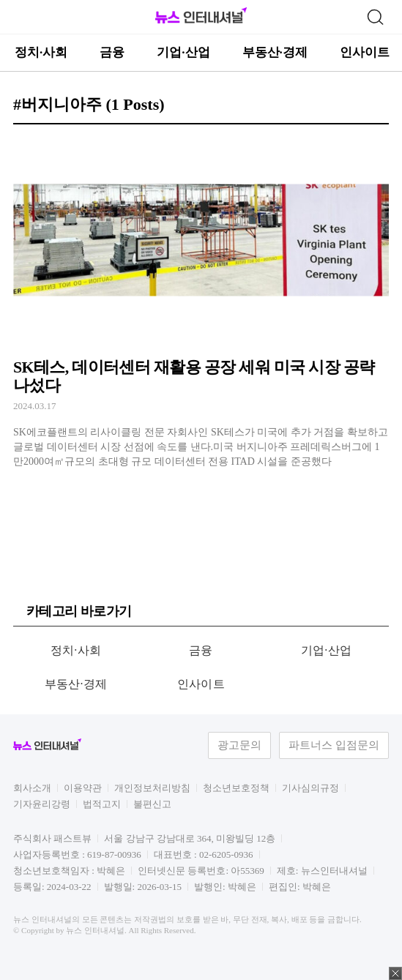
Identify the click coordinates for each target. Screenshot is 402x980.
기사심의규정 (310, 788)
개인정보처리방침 (152, 788)
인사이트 (365, 52)
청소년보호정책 (236, 788)
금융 (112, 52)
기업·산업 (183, 52)
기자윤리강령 (42, 804)
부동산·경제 (275, 52)
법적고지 (102, 804)
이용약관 (83, 788)
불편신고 (152, 804)
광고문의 (239, 745)
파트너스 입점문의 (334, 745)
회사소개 (32, 788)
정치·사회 (41, 52)
